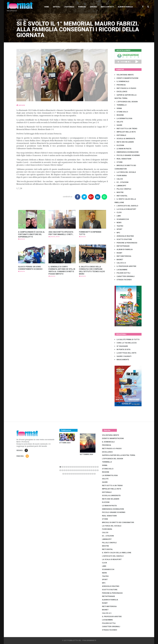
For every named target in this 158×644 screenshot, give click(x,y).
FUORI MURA (121, 176)
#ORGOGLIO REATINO (124, 236)
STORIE (119, 162)
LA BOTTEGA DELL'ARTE (125, 353)
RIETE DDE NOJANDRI (124, 142)
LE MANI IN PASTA (123, 149)
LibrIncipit (120, 186)
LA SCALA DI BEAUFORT (125, 209)
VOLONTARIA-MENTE (124, 75)
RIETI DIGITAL (121, 196)
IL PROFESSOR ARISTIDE (125, 266)
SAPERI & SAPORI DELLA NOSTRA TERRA (119, 455)
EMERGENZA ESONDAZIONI (127, 152)
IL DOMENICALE (122, 81)
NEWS (118, 223)
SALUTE (119, 122)
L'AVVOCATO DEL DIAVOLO (126, 206)
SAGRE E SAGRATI (123, 356)
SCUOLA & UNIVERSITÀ (125, 139)
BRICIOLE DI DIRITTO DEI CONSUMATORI (118, 522)
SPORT (118, 229)
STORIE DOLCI (121, 112)
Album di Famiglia (125, 7)
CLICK (118, 212)
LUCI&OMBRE (121, 270)
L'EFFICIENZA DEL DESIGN (126, 102)
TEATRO (119, 226)
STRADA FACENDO (123, 280)
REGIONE (119, 115)
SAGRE (118, 125)
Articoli (56, 7)
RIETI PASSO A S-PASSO (125, 88)
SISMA (118, 108)
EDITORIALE (120, 135)
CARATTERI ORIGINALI (125, 276)
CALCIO (119, 179)
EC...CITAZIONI (121, 182)
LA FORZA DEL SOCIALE (125, 172)
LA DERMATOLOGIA (123, 118)
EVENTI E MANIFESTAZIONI (126, 78)
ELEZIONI (119, 145)
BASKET (119, 260)
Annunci (93, 7)
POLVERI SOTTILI (122, 273)
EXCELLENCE (121, 92)
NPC (117, 233)
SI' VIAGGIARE (121, 346)
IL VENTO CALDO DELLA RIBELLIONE (117, 553)
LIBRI (118, 216)
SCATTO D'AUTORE (123, 239)
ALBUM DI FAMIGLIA (124, 249)
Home (47, 7)
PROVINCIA (120, 85)
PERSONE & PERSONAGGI (126, 243)
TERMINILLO (121, 105)
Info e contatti (107, 7)
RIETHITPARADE (122, 246)
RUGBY (118, 253)
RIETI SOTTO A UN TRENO (126, 129)
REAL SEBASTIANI (123, 159)
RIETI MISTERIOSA (123, 256)
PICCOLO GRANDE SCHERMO (127, 155)
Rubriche (82, 7)
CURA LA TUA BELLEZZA (126, 343)
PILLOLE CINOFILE (123, 189)
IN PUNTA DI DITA (123, 350)
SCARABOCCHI (122, 219)
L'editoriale (69, 7)
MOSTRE (119, 192)
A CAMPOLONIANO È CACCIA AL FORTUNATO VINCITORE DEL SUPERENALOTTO (31, 234)
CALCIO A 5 (120, 263)
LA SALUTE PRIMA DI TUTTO (127, 340)
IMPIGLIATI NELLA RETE (125, 132)
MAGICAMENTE (122, 360)
